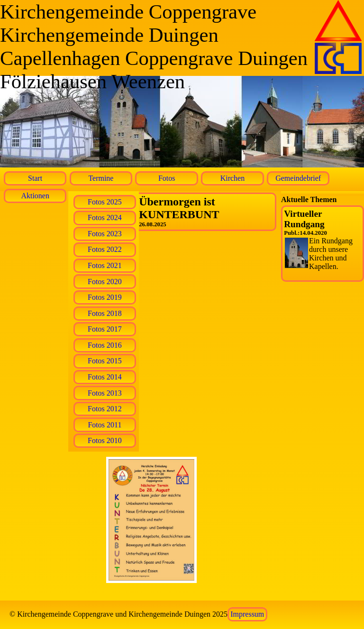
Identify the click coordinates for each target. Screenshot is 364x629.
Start (35, 178)
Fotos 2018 (105, 313)
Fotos (167, 178)
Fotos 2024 (105, 217)
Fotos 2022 (105, 249)
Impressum (247, 614)
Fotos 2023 (105, 234)
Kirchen (233, 178)
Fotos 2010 (105, 440)
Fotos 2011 (105, 425)
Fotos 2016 (105, 345)
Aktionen (35, 196)
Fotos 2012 (105, 409)
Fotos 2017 (105, 329)
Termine (101, 178)
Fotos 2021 (105, 265)
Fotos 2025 (105, 202)
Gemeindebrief (298, 178)
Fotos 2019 (105, 297)
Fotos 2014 (105, 377)
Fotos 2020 (105, 282)
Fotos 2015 (105, 361)
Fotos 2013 (105, 393)
